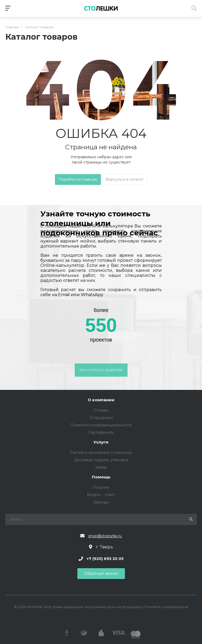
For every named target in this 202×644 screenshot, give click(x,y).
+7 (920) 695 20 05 (105, 559)
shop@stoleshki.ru (105, 536)
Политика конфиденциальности (101, 425)
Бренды (101, 502)
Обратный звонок (101, 573)
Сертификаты (101, 432)
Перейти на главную (78, 179)
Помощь (101, 477)
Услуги (101, 442)
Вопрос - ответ (101, 495)
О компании (101, 400)
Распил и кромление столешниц (101, 452)
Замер (101, 467)
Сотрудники (101, 418)
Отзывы (101, 410)
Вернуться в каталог (125, 179)
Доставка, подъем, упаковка (101, 460)
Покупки (101, 487)
